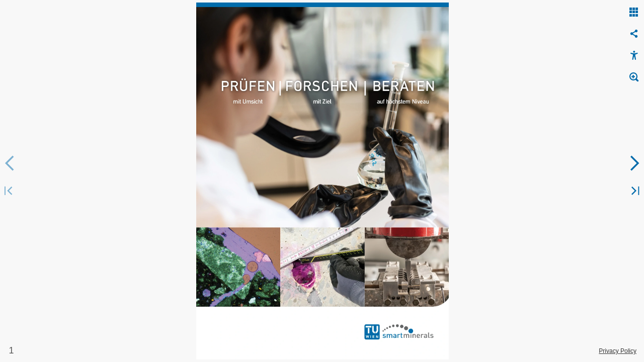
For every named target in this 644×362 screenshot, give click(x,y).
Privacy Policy (618, 351)
